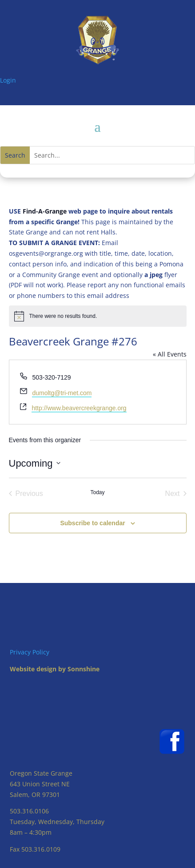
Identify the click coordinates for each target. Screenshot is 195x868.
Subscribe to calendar (92, 523)
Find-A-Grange (45, 211)
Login (8, 80)
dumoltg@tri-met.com (62, 393)
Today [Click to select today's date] (97, 492)
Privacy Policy (30, 652)
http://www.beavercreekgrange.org (79, 408)
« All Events (170, 354)
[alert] (98, 316)
